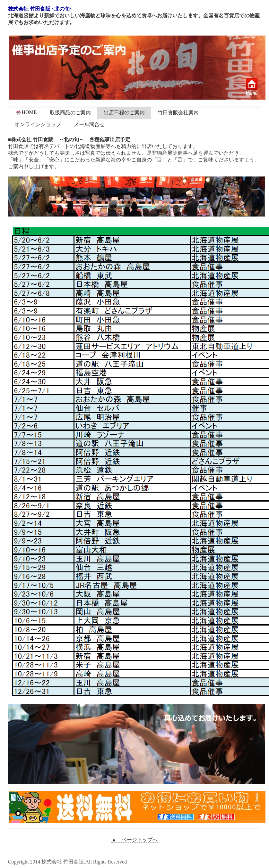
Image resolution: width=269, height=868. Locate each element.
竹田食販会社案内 (178, 113)
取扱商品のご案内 (70, 113)
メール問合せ (89, 124)
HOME (26, 112)
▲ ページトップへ (134, 840)
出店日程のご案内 (124, 113)
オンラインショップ (38, 124)
